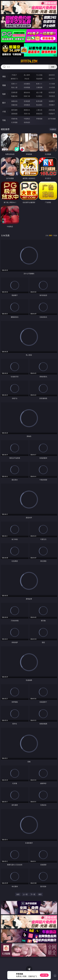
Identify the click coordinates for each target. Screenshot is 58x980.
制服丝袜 (14, 96)
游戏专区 (52, 75)
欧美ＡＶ (39, 84)
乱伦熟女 (39, 96)
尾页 (40, 894)
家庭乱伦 (27, 110)
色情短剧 (27, 122)
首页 (18, 894)
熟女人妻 (14, 87)
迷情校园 (14, 114)
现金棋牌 (39, 79)
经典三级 (27, 96)
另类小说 (27, 114)
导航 (4, 120)
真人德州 (27, 75)
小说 (4, 111)
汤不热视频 (52, 119)
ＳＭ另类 (52, 87)
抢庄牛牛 (52, 79)
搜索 (53, 67)
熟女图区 (39, 105)
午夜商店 (27, 119)
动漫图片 (52, 101)
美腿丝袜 (14, 105)
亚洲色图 (27, 101)
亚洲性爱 (14, 92)
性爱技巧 (52, 114)
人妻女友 (39, 110)
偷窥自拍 (14, 101)
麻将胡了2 (14, 79)
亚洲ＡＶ (14, 84)
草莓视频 (39, 119)
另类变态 (52, 96)
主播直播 (39, 87)
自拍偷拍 (27, 84)
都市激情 (14, 110)
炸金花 (27, 79)
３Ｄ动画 (52, 84)
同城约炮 (14, 119)
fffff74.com (29, 61)
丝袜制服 (27, 87)
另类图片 (52, 105)
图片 (4, 103)
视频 (4, 85)
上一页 (25, 894)
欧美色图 (39, 101)
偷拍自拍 (27, 92)
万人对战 (39, 75)
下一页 (33, 894)
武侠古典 (52, 110)
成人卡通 (39, 92)
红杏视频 (14, 122)
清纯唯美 (27, 105)
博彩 (4, 77)
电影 (4, 94)
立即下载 (44, 975)
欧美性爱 (52, 92)
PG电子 (14, 75)
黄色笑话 (39, 114)
